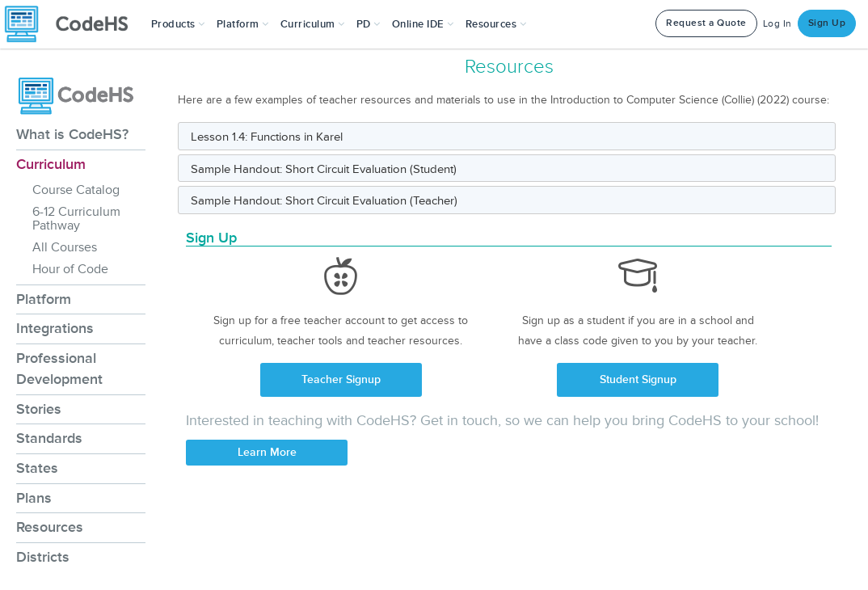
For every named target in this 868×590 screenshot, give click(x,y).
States (37, 468)
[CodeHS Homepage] (73, 24)
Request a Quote (706, 23)
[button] (178, 24)
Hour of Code (70, 269)
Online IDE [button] (423, 24)
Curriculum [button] (313, 24)
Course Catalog (76, 190)
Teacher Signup (341, 379)
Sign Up (827, 23)
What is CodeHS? (72, 134)
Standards (49, 438)
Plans (34, 498)
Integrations (55, 328)
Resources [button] (496, 24)
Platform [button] (243, 24)
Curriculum (51, 164)
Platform (44, 299)
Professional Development (59, 369)
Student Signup (638, 379)
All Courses (65, 247)
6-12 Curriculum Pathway (76, 219)
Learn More (267, 452)
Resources (50, 527)
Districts (43, 557)
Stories (39, 409)
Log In (777, 24)
